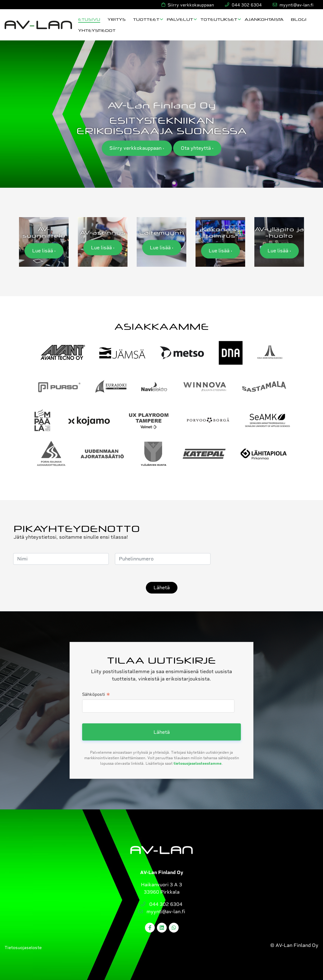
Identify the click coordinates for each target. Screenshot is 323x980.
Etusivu (89, 19)
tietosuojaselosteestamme (198, 763)
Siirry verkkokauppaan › (137, 148)
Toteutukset (219, 19)
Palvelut (180, 19)
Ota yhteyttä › (197, 148)
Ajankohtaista (264, 19)
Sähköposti (96, 695)
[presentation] (263, 559)
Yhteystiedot (97, 30)
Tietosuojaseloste (23, 948)
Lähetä (162, 588)
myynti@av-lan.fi (161, 912)
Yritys (117, 19)
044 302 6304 (161, 904)
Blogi (299, 19)
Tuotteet (146, 19)
